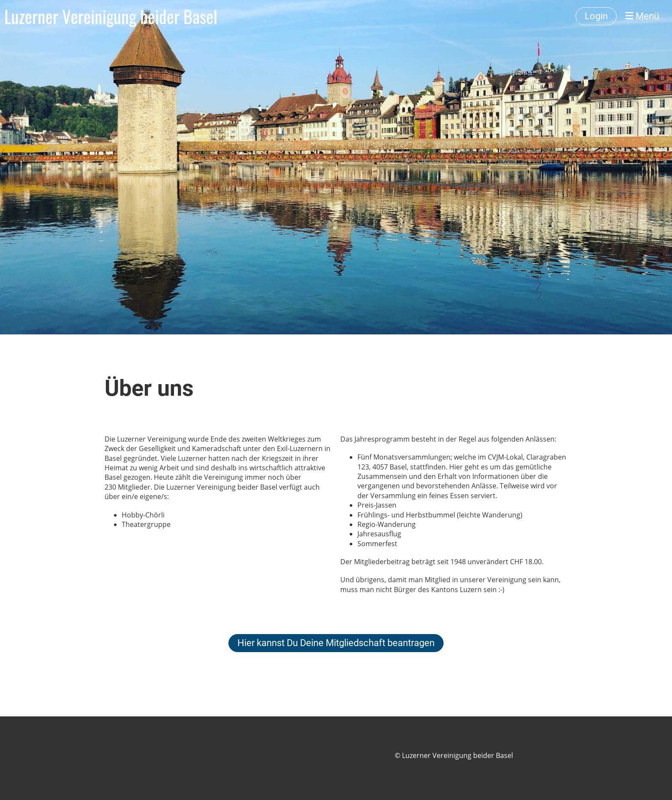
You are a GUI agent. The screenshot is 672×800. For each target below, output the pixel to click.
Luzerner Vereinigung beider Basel (111, 16)
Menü (642, 16)
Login (596, 16)
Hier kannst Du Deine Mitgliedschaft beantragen (336, 643)
